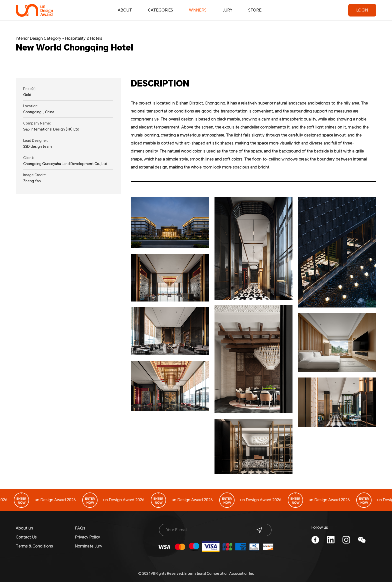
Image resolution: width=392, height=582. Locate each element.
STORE (255, 10)
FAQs (80, 528)
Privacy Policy (87, 537)
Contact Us (26, 537)
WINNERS (198, 11)
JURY (227, 10)
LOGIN (362, 10)
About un (24, 528)
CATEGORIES (160, 10)
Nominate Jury (89, 546)
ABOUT (125, 10)
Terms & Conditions (34, 546)
